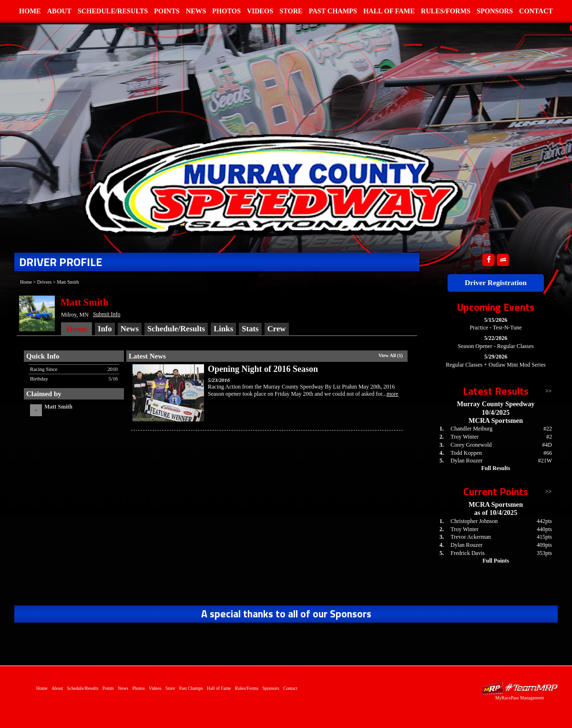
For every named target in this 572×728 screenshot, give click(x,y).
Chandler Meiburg (471, 429)
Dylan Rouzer (466, 461)
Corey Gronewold (471, 445)
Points (167, 11)
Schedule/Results (113, 11)
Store (291, 11)
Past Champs (333, 11)
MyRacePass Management (520, 698)
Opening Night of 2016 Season (263, 369)
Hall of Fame (389, 11)
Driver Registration (496, 282)
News (196, 11)
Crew (277, 329)
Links (223, 329)
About (59, 11)
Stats (250, 329)
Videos (260, 11)
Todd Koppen (466, 453)
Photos (226, 11)
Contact (536, 11)
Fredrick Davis (468, 553)
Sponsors (495, 11)
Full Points (496, 561)
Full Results (495, 468)
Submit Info (107, 314)
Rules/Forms (446, 11)
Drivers (45, 282)
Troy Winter (465, 437)
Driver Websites (520, 688)
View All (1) (391, 355)
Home (30, 11)
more (393, 394)
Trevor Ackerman (471, 537)
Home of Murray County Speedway (272, 184)
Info (105, 329)
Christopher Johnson (474, 521)
